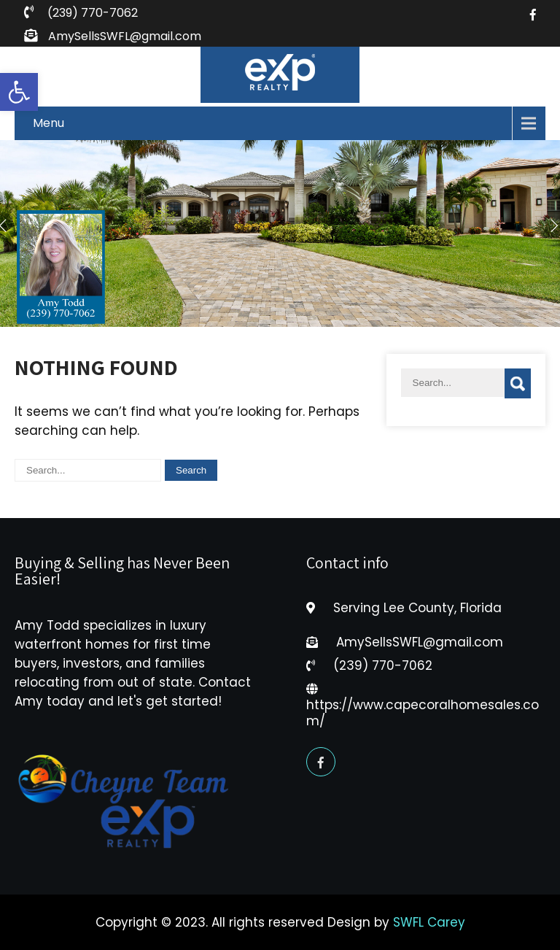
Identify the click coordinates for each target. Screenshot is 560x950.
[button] (19, 92)
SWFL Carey (429, 922)
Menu (48, 123)
